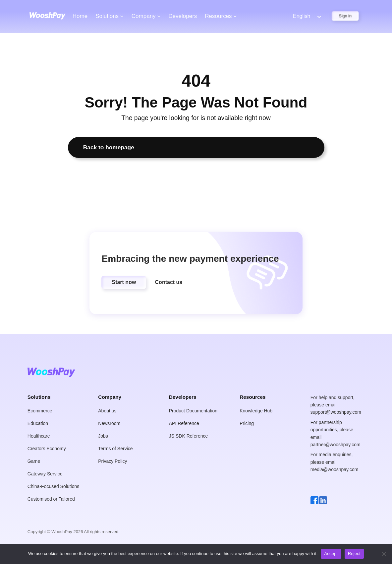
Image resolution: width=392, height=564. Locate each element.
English (302, 16)
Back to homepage (109, 147)
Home (80, 16)
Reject (354, 554)
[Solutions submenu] (122, 16)
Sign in (345, 16)
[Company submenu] (159, 16)
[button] (124, 282)
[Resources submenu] (235, 16)
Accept (331, 554)
